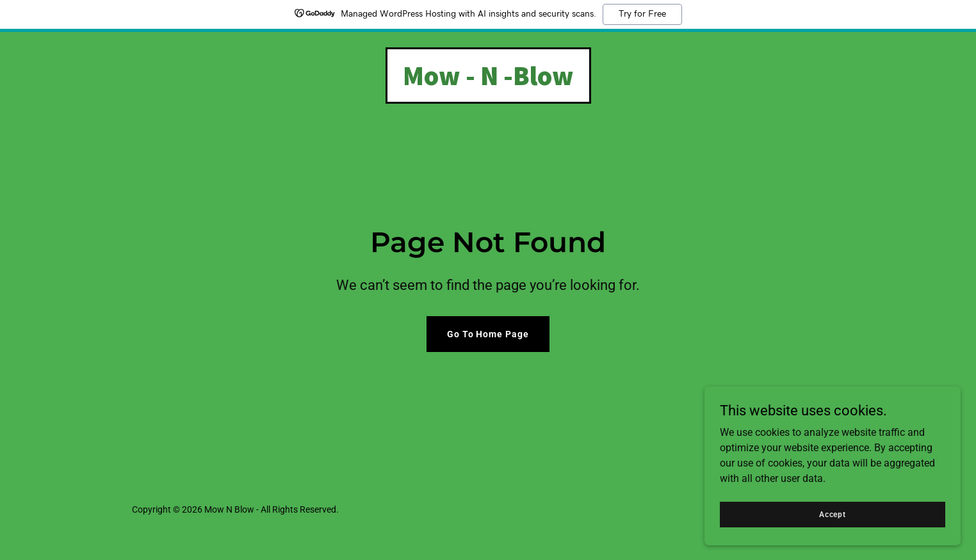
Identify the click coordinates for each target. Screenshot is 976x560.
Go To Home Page (488, 334)
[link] (488, 82)
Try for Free (642, 14)
